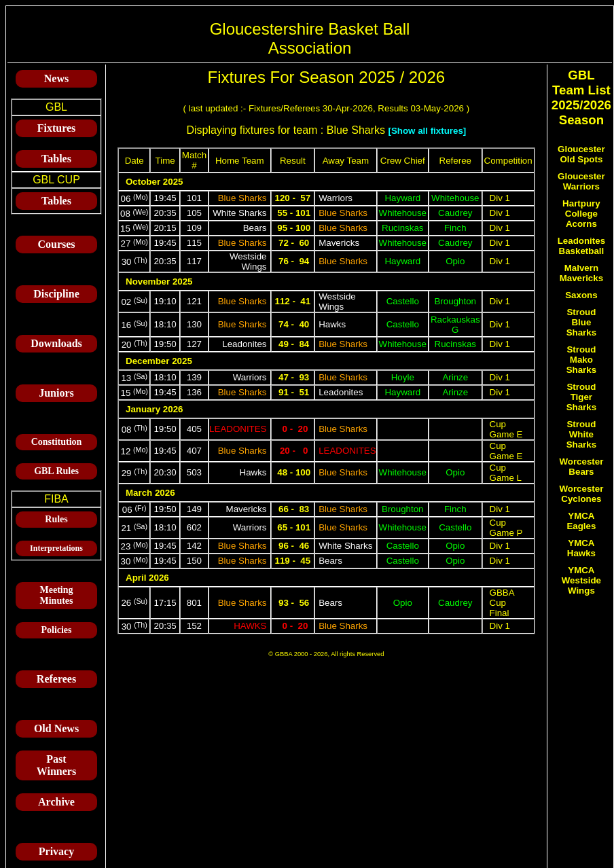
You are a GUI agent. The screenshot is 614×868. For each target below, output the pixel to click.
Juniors (56, 393)
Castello (403, 301)
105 (194, 213)
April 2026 (147, 578)
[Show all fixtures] (427, 131)
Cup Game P (506, 528)
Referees (56, 679)
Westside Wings (248, 261)
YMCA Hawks (581, 548)
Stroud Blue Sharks (581, 322)
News (56, 78)
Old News (56, 728)
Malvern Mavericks (581, 273)
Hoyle (403, 377)
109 (194, 228)
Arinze (455, 377)
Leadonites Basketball (581, 246)
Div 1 (500, 198)
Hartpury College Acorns (581, 214)
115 (194, 243)
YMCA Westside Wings (581, 580)
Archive (56, 802)
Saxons (581, 295)
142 (194, 546)
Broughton (456, 301)
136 (194, 392)
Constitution (57, 442)
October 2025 (154, 182)
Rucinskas (402, 228)
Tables (56, 159)
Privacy (56, 851)
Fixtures (57, 128)
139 (194, 377)
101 (194, 198)
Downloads (56, 343)
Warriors (336, 198)
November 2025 (159, 282)
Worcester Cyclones (581, 494)
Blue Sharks (242, 198)
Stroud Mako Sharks (581, 360)
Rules (56, 519)
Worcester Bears (581, 467)
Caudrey (455, 213)
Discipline (56, 294)
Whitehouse (455, 198)
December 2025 (159, 361)
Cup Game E (506, 429)
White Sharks (239, 213)
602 (194, 527)
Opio (455, 261)
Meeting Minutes (57, 595)
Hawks (332, 324)
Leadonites (244, 344)
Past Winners (56, 765)
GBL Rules (56, 471)
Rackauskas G (455, 325)
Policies (56, 630)
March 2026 (150, 493)
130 (194, 324)
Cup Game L (506, 473)
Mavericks (339, 243)
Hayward (402, 198)
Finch (455, 228)
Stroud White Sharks (581, 434)
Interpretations (56, 548)
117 (194, 261)
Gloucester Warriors (581, 181)
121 (194, 301)
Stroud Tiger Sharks (581, 397)
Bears (255, 228)
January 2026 (154, 409)
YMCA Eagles (581, 521)
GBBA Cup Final (502, 603)
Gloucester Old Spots (581, 154)
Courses (56, 244)
